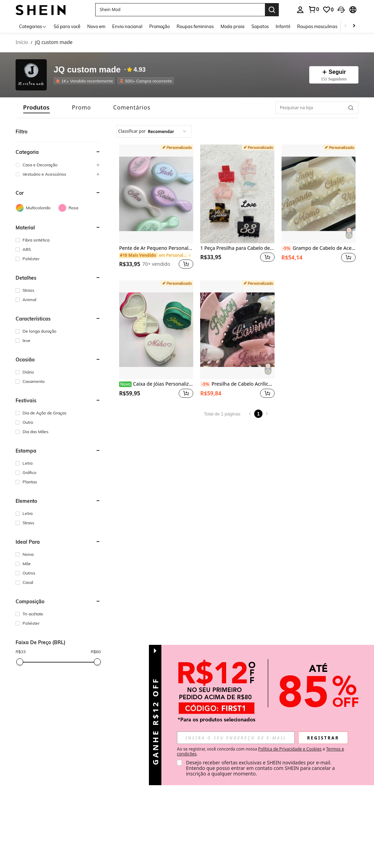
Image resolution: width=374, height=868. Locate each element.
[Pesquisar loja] (351, 108)
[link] (313, 9)
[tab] (37, 108)
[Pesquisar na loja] (317, 108)
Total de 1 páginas (222, 414)
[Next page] (267, 414)
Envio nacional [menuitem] (127, 26)
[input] (236, 738)
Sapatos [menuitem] (260, 26)
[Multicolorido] (37, 208)
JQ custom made (87, 70)
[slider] (20, 662)
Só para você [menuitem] (67, 26)
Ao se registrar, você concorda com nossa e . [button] (260, 752)
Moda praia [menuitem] (233, 26)
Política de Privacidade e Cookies (290, 749)
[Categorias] (33, 26)
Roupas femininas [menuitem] (195, 26)
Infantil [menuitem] (283, 26)
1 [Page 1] (258, 414)
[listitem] (86, 81)
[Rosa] (79, 208)
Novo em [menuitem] (96, 26)
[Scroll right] (354, 26)
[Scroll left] (346, 26)
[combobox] (154, 131)
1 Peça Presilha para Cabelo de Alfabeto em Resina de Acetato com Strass (237, 248)
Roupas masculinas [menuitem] (317, 26)
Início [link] (22, 42)
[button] (180, 10)
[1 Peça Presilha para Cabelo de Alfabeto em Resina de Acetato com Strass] (237, 194)
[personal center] (300, 10)
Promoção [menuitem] (159, 26)
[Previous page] (250, 414)
